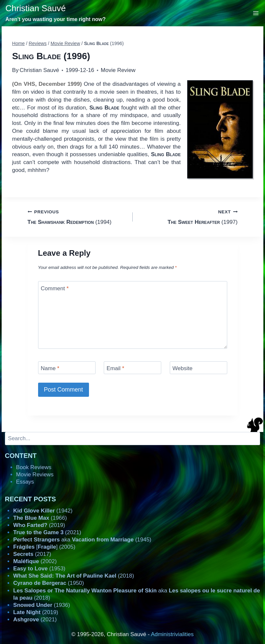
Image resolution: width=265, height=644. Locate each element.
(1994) (77, 216)
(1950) (48, 583)
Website (182, 368)
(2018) (74, 576)
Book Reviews (34, 467)
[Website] (199, 368)
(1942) (43, 511)
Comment (55, 288)
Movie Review (118, 70)
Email (116, 368)
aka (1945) (82, 540)
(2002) (35, 561)
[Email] (132, 368)
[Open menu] (256, 13)
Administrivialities (172, 634)
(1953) (39, 569)
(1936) (42, 605)
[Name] (67, 368)
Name (50, 368)
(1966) (40, 518)
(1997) (188, 216)
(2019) (39, 525)
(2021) (47, 532)
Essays (25, 482)
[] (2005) (44, 547)
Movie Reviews (35, 475)
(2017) (32, 554)
